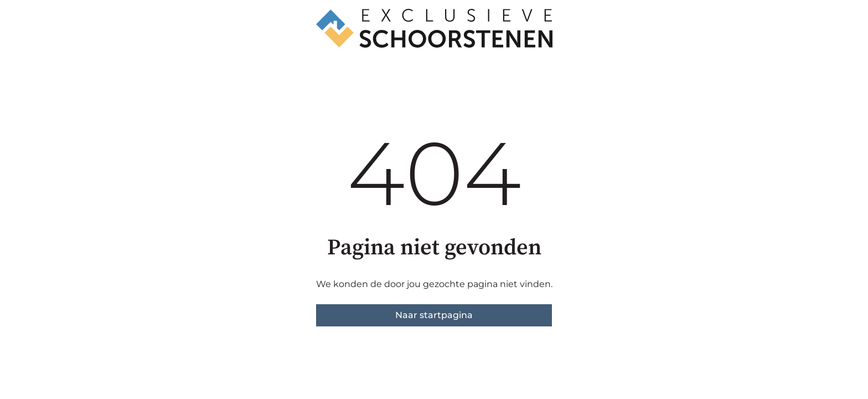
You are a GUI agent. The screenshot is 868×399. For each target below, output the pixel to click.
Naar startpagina (434, 315)
